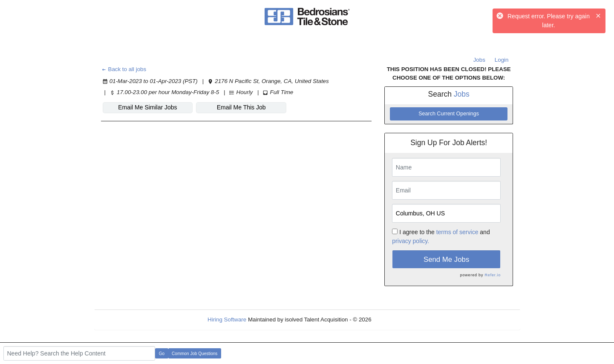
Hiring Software (227, 320)
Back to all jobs (124, 69)
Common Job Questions (195, 354)
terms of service (457, 232)
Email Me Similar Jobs (147, 107)
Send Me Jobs (446, 259)
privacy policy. (411, 241)
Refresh (396, 320)
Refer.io (493, 275)
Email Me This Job (241, 107)
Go (162, 354)
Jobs (479, 60)
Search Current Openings (449, 114)
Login (502, 60)
